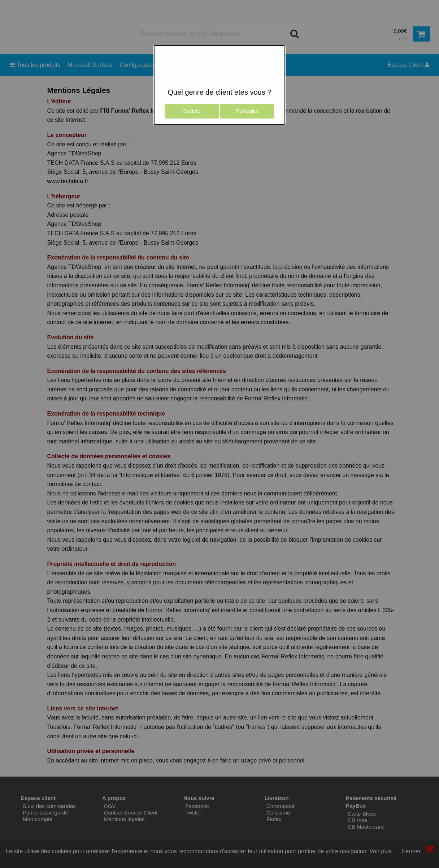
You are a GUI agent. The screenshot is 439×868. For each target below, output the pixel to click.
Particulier (247, 111)
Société (192, 111)
